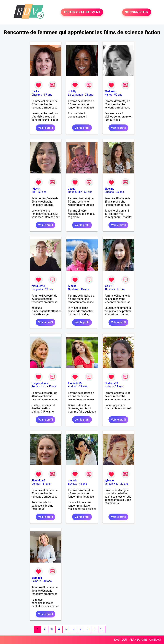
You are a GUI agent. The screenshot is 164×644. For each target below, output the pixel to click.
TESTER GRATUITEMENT (82, 12)
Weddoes (110, 91)
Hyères (109, 386)
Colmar (36, 484)
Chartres (37, 95)
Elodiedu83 (111, 383)
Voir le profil (45, 128)
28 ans (89, 95)
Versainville (111, 484)
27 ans (83, 386)
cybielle (109, 480)
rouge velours (40, 383)
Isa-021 (109, 286)
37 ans (48, 95)
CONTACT (155, 640)
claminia (37, 578)
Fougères (37, 289)
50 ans (118, 95)
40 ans (53, 386)
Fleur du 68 (38, 480)
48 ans (83, 484)
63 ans (49, 289)
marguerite (38, 286)
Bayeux (72, 484)
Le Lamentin (76, 95)
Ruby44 (36, 189)
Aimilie (72, 286)
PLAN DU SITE (138, 640)
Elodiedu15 (75, 383)
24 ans (119, 386)
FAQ (117, 640)
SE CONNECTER (137, 12)
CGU (124, 640)
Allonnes (110, 289)
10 (102, 629)
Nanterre (73, 289)
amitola (73, 480)
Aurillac (73, 386)
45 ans (85, 289)
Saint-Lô (37, 581)
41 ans (47, 484)
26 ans (121, 289)
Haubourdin (75, 192)
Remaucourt (39, 386)
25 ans (120, 192)
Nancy (108, 95)
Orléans (109, 192)
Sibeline (109, 189)
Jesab (72, 189)
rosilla (35, 91)
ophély (72, 91)
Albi (34, 192)
